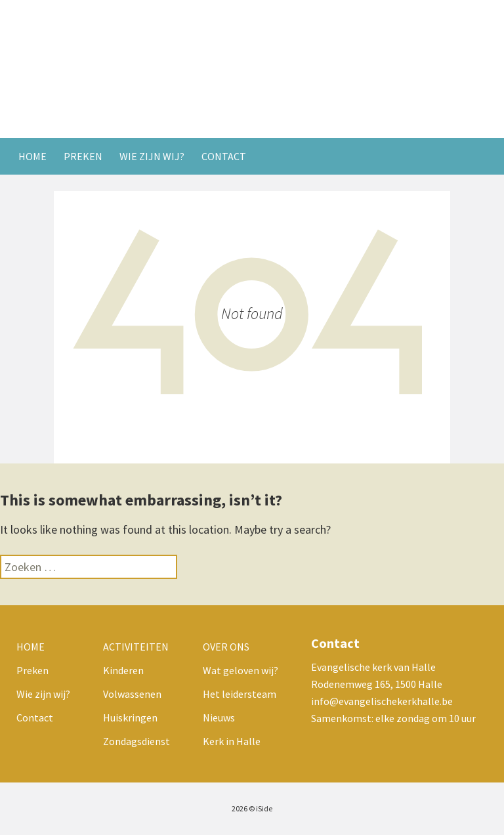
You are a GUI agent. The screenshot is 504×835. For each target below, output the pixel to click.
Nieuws (219, 717)
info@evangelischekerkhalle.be (382, 701)
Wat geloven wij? (241, 670)
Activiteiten (136, 647)
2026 (240, 808)
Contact (224, 156)
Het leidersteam (240, 694)
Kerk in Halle (232, 741)
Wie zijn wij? (152, 156)
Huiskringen (130, 717)
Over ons (226, 647)
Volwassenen (132, 694)
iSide (264, 808)
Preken (83, 156)
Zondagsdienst (136, 741)
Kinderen (123, 670)
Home (32, 156)
